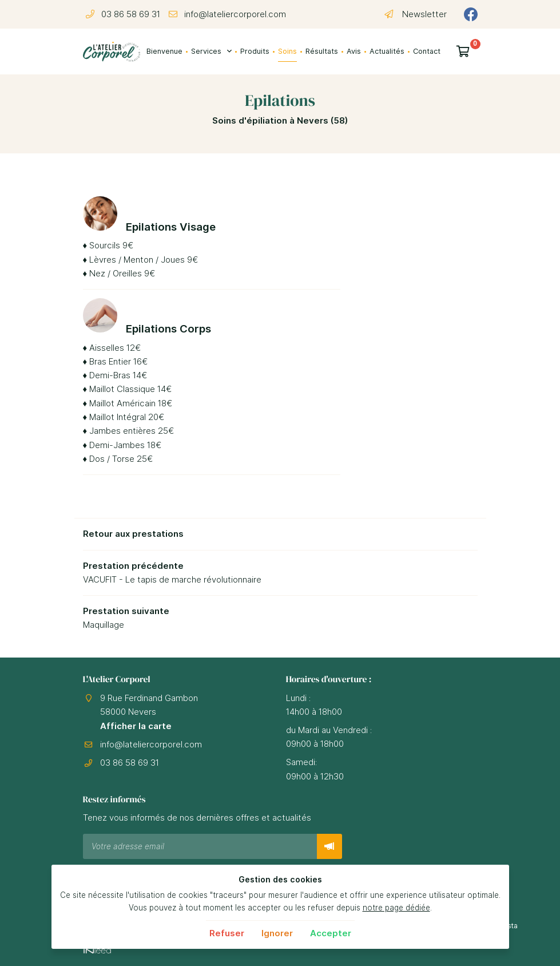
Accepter (331, 933)
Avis (354, 51)
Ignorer (277, 933)
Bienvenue (164, 51)
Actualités (387, 51)
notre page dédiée (396, 908)
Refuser (227, 933)
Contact (427, 51)
